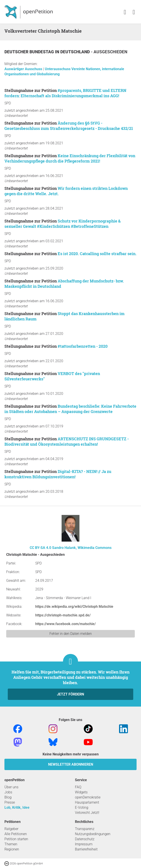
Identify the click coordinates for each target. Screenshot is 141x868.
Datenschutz (85, 839)
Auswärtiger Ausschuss (24, 69)
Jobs (8, 792)
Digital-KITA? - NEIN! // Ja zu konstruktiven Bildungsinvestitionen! (58, 474)
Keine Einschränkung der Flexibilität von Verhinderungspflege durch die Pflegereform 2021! (70, 158)
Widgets (81, 792)
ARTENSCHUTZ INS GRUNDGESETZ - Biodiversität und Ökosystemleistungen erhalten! (67, 441)
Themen (11, 844)
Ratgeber (11, 829)
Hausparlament (87, 802)
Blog (8, 797)
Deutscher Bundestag (30, 52)
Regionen (12, 849)
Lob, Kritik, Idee (17, 807)
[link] (134, 12)
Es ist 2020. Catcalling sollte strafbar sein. (97, 254)
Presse (10, 802)
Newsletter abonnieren (71, 764)
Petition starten (16, 839)
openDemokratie (88, 797)
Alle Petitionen (16, 834)
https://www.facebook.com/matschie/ (66, 624)
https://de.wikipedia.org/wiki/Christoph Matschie (74, 607)
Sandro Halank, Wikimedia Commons (82, 548)
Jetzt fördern (70, 694)
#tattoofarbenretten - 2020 (83, 346)
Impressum (84, 844)
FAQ (78, 787)
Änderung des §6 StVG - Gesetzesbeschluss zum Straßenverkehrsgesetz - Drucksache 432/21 (69, 126)
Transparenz (85, 829)
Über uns (11, 787)
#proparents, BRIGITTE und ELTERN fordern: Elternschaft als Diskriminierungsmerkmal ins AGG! (65, 93)
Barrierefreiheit (86, 849)
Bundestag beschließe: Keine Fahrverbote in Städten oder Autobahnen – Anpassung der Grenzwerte (70, 409)
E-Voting (82, 807)
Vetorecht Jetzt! (87, 813)
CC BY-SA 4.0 (40, 548)
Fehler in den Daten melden (71, 634)
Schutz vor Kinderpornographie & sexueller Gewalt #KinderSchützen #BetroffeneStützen (63, 224)
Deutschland (76, 52)
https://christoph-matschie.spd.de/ (63, 615)
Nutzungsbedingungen (93, 834)
